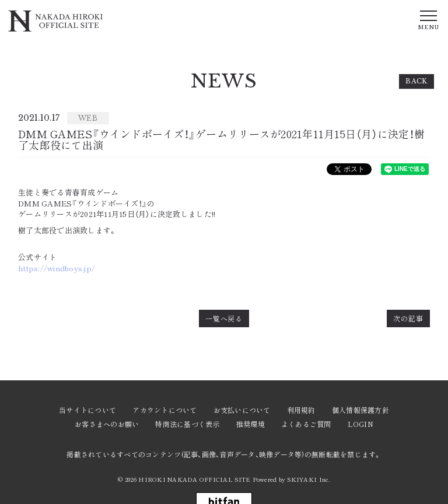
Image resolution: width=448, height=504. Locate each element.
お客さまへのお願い (107, 424)
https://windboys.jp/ (57, 268)
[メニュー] (428, 19)
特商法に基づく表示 (187, 424)
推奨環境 (251, 424)
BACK (416, 81)
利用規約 (301, 410)
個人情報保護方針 (360, 410)
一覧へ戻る (224, 318)
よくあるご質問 (306, 424)
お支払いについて (242, 410)
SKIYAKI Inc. (308, 479)
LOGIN (360, 424)
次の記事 (408, 318)
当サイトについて (87, 410)
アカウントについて (164, 410)
